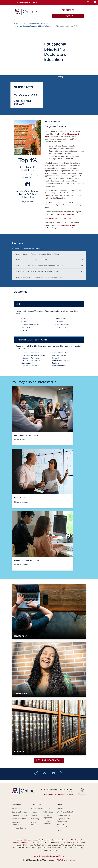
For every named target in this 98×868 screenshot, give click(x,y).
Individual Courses (19, 828)
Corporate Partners (64, 815)
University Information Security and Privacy (49, 856)
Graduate (35, 812)
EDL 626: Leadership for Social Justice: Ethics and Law (37, 271)
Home (19, 24)
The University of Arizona (66, 860)
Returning (35, 819)
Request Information (49, 760)
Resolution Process (66, 794)
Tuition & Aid (48, 812)
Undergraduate (37, 809)
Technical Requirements (62, 826)
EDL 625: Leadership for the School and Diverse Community (39, 266)
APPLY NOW (68, 16)
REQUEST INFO (68, 10)
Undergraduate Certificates (18, 823)
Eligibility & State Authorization (63, 820)
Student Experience (48, 817)
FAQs (59, 830)
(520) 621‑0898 (50, 794)
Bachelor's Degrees (19, 812)
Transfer (34, 815)
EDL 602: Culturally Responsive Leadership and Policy (37, 254)
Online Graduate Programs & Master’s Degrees (35, 26)
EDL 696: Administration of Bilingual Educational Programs (39, 277)
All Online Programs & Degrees (36, 24)
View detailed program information (58, 219)
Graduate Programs (19, 815)
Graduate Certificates (20, 819)
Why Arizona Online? (65, 812)
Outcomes (61, 809)
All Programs (17, 809)
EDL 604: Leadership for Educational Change (33, 260)
